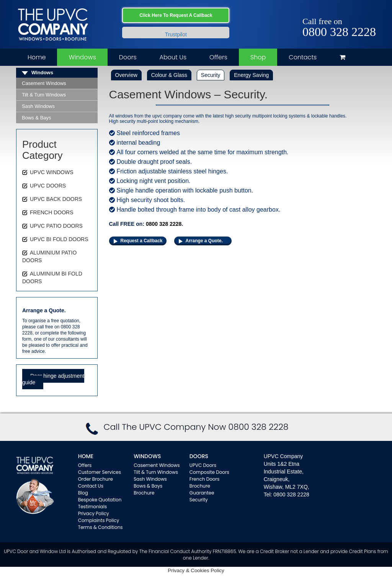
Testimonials (93, 507)
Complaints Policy (99, 520)
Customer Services (100, 472)
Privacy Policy (94, 513)
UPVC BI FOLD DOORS (59, 239)
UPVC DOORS (48, 186)
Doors (128, 57)
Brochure (144, 493)
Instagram (370, 12)
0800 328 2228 (339, 32)
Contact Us (91, 486)
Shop (258, 57)
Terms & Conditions (100, 527)
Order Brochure (96, 479)
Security (211, 75)
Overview (126, 75)
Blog (83, 493)
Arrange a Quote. (204, 241)
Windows (82, 57)
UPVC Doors (203, 465)
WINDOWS (147, 456)
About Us (173, 57)
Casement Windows (44, 83)
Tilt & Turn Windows (44, 95)
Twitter (359, 12)
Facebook (348, 12)
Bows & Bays (37, 118)
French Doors (204, 479)
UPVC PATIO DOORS (56, 226)
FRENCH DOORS (52, 212)
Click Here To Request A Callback (176, 15)
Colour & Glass (169, 75)
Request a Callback (142, 241)
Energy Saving (251, 75)
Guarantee (202, 493)
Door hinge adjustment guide (53, 379)
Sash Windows (38, 106)
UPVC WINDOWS (52, 172)
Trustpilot (176, 34)
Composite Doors (209, 472)
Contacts (303, 57)
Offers (218, 57)
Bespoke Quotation (100, 500)
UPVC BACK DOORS (56, 199)
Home (37, 57)
